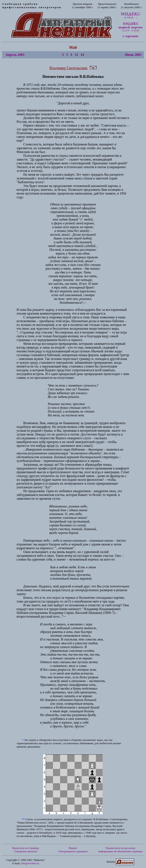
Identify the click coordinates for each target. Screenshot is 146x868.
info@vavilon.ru (30, 863)
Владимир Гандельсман (68, 68)
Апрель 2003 (15, 55)
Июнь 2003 (133, 55)
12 (76, 55)
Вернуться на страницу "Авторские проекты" (26, 850)
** (65, 617)
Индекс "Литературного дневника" (73, 850)
